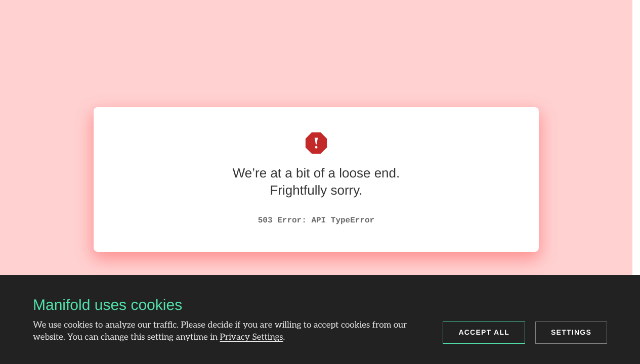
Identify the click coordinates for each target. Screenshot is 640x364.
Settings (571, 332)
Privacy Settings (252, 338)
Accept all (484, 332)
